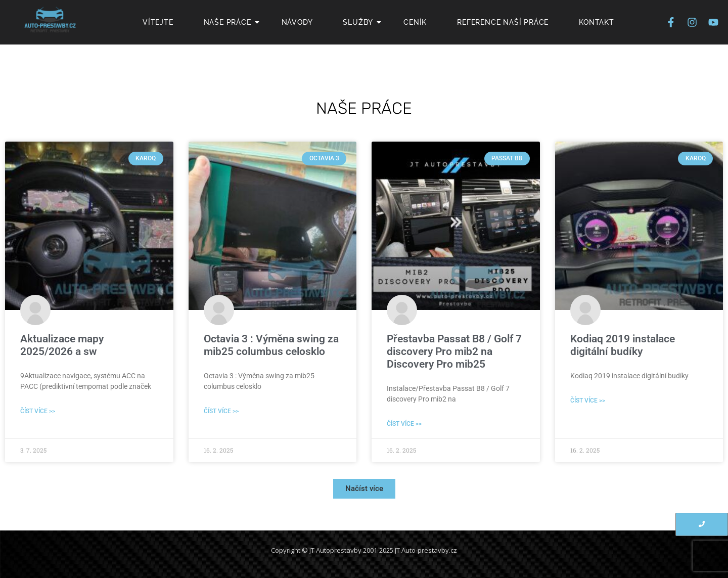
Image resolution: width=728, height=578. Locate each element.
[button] (364, 489)
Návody (297, 22)
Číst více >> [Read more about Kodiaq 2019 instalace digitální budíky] (588, 401)
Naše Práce (231, 22)
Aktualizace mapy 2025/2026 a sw (62, 345)
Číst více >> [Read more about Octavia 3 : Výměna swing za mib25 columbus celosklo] (221, 411)
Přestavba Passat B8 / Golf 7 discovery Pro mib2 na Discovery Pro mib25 (454, 351)
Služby (362, 22)
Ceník (415, 22)
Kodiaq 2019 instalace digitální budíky (623, 345)
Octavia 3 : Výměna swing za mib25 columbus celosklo (271, 345)
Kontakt (597, 22)
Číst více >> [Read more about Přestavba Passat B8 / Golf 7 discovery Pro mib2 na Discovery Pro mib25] (404, 424)
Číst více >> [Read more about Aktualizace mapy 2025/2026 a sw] (38, 411)
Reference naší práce (503, 22)
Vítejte (158, 22)
